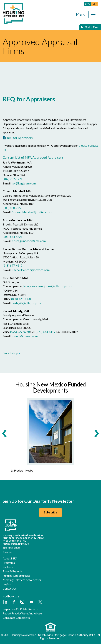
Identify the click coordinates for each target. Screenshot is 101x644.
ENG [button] (88, 4)
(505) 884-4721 (12, 237)
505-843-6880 (11, 548)
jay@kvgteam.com (24, 183)
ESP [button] (95, 4)
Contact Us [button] (10, 588)
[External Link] (5, 602)
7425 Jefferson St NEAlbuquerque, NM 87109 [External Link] (16, 542)
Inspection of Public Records (21, 609)
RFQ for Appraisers (20, 138)
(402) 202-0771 (12, 179)
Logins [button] (7, 584)
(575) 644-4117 (46, 332)
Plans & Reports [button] (12, 571)
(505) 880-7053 (12, 208)
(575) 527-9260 (20, 332)
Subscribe (50, 512)
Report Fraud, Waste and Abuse (22, 613)
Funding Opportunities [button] (17, 576)
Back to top (11, 353)
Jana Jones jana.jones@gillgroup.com (47, 286)
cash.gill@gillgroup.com (27, 303)
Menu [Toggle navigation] (81, 14)
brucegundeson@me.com (29, 241)
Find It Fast (91, 27)
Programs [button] (9, 563)
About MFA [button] (10, 558)
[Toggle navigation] (93, 15)
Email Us (7, 552)
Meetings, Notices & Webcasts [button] (22, 580)
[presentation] (4, 433)
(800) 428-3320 (21, 299)
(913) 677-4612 (12, 266)
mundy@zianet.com (25, 336)
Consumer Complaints (16, 618)
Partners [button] (8, 567)
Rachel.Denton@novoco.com (31, 270)
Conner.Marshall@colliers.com (32, 212)
